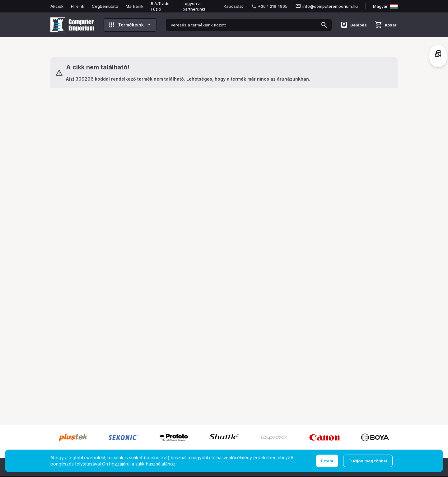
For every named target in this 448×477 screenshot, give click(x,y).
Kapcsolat (233, 6)
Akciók (57, 6)
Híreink (78, 6)
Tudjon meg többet (368, 461)
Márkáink (135, 6)
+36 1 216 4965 (273, 6)
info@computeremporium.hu (330, 6)
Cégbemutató (105, 6)
